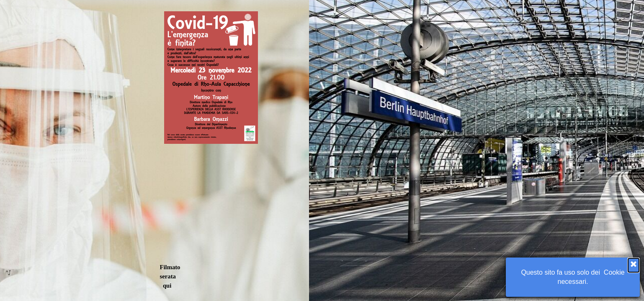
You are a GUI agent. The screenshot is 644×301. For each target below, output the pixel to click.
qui (167, 286)
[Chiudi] (634, 265)
